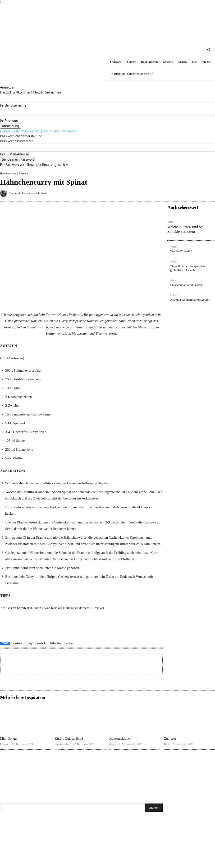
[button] (209, 49)
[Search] (154, 808)
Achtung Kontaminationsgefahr (188, 297)
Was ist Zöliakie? (180, 250)
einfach (41, 643)
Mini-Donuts (9, 739)
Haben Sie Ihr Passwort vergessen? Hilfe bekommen (39, 131)
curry (30, 643)
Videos (171, 222)
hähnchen (56, 643)
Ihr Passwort (9, 121)
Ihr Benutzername (13, 105)
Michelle (41, 193)
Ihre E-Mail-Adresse (14, 154)
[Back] (1, 82)
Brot (166, 744)
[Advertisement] (58, 663)
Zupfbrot (170, 739)
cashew (18, 643)
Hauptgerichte (8, 173)
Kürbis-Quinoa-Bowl (69, 739)
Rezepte (23, 173)
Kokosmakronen (121, 739)
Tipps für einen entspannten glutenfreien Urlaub (186, 266)
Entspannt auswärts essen (185, 283)
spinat (70, 643)
